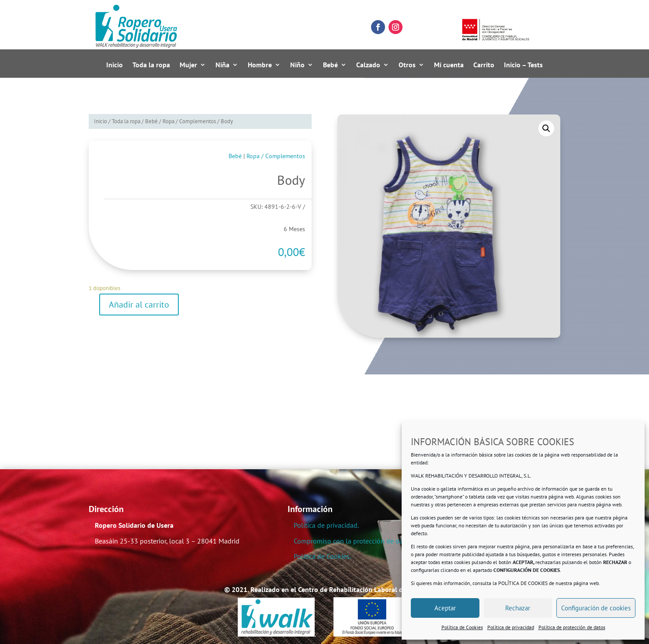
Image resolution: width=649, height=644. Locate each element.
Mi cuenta (449, 65)
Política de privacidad (511, 627)
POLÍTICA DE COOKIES (523, 583)
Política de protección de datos (572, 627)
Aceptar (445, 608)
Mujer (188, 65)
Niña (222, 65)
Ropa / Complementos (189, 121)
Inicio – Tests (523, 65)
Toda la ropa (151, 65)
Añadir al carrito (139, 305)
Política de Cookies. (322, 556)
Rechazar (518, 608)
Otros (407, 65)
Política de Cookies (462, 627)
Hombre (260, 65)
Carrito (484, 65)
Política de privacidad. (326, 525)
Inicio (115, 65)
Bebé (330, 65)
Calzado (368, 65)
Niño (297, 65)
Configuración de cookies (596, 608)
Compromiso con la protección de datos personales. (371, 541)
